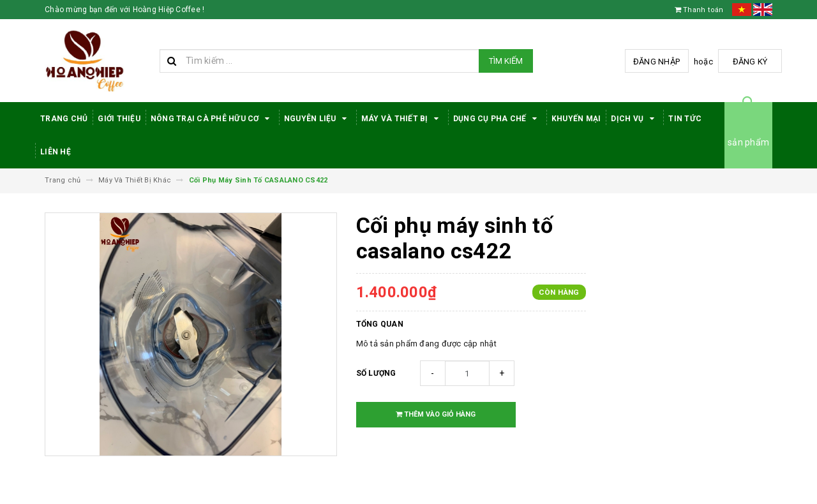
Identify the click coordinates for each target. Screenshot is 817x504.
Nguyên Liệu (318, 119)
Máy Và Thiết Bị (402, 119)
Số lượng (376, 373)
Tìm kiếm (506, 61)
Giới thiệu (119, 119)
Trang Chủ (64, 119)
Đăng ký (750, 62)
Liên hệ (56, 152)
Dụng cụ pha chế (497, 119)
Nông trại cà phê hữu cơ (212, 119)
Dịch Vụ (634, 119)
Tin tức (685, 119)
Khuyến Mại (576, 119)
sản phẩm (748, 142)
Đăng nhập (656, 62)
